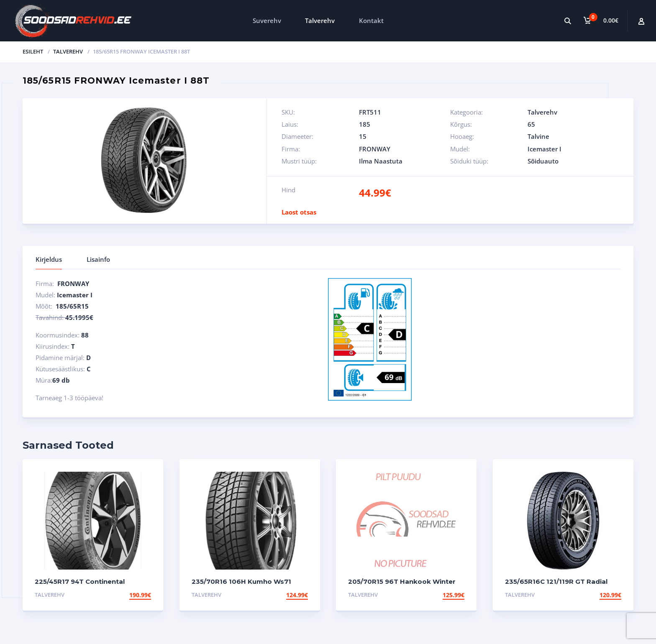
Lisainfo (98, 259)
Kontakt (371, 20)
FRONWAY (375, 149)
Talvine (538, 136)
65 (531, 124)
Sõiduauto (543, 161)
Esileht (33, 51)
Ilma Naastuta (381, 161)
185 (365, 124)
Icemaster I (545, 149)
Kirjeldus (49, 259)
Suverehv (267, 20)
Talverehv (320, 20)
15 (363, 136)
